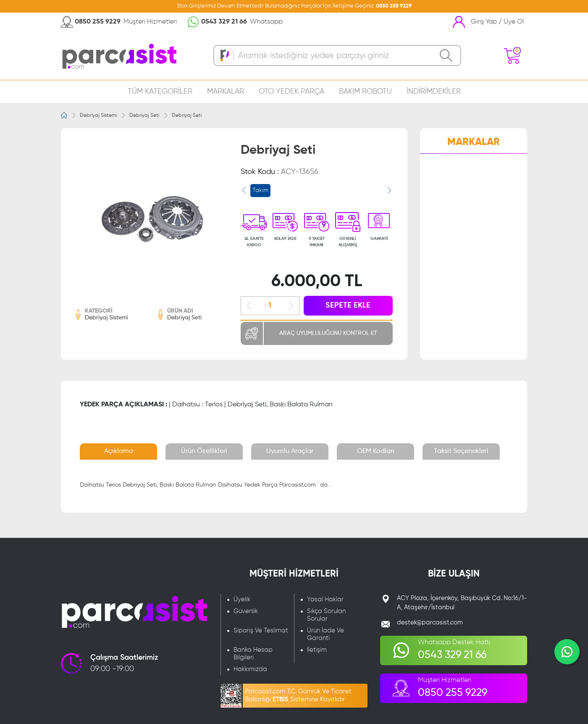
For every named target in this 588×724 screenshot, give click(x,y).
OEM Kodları (376, 451)
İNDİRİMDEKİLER (434, 92)
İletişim (317, 650)
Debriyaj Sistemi (98, 116)
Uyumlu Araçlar (290, 451)
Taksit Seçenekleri (461, 451)
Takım (260, 190)
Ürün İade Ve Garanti (325, 634)
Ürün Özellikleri (204, 451)
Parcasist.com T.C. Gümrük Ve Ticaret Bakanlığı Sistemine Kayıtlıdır (298, 695)
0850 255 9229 (394, 6)
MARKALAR (226, 92)
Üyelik (242, 599)
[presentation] (244, 190)
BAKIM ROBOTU (365, 92)
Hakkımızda (250, 669)
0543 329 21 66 (224, 22)
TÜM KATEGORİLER (160, 92)
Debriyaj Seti (144, 116)
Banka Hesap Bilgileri (253, 654)
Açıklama (119, 451)
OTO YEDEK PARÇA (291, 92)
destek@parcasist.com (430, 623)
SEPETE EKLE (348, 305)
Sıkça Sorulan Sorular (326, 615)
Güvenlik (246, 611)
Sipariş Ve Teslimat (261, 631)
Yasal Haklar (325, 599)
